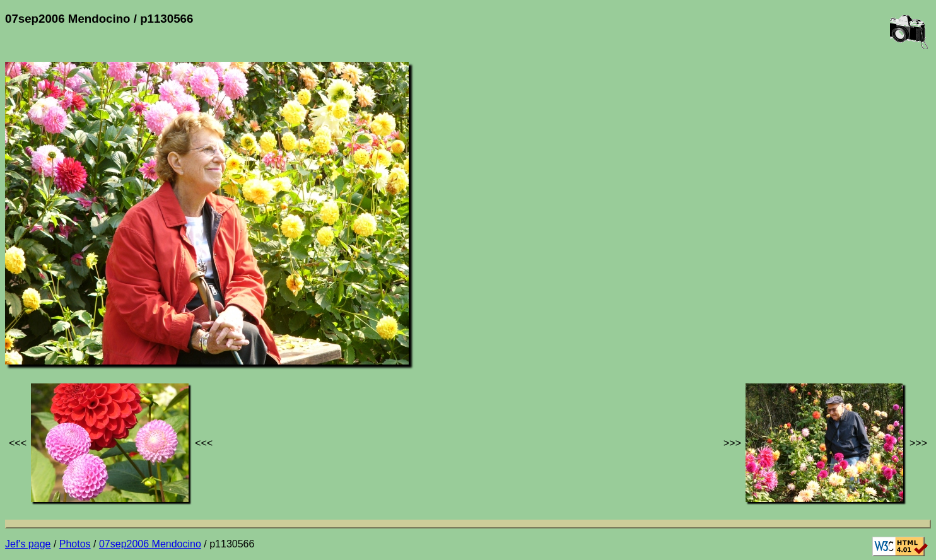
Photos (75, 544)
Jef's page (28, 544)
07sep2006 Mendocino (150, 544)
